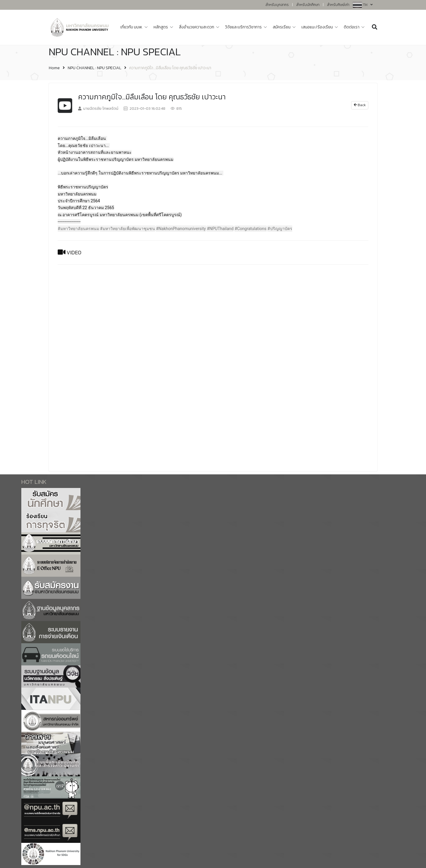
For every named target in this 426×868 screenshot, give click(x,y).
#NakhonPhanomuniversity (181, 229)
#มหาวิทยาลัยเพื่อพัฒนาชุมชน (128, 229)
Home (54, 68)
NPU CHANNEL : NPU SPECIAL (95, 68)
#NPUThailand (220, 229)
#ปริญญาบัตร (280, 229)
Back (360, 105)
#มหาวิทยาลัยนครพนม (78, 229)
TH (368, 5)
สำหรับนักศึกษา (308, 5)
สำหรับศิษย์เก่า (338, 5)
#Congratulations (251, 229)
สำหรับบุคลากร (277, 5)
